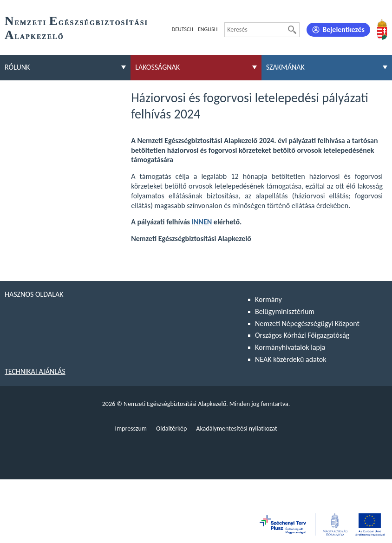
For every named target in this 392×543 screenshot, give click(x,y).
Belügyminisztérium (285, 311)
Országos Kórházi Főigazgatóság (302, 335)
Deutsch (183, 29)
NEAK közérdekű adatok (291, 359)
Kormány (268, 299)
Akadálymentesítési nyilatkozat (236, 429)
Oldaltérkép (171, 429)
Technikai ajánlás (35, 371)
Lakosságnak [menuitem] (157, 67)
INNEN (202, 222)
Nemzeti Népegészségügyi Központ (307, 324)
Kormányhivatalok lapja (290, 347)
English (208, 29)
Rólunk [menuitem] (17, 67)
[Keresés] (292, 30)
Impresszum (131, 429)
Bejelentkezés (343, 29)
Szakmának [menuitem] (285, 67)
